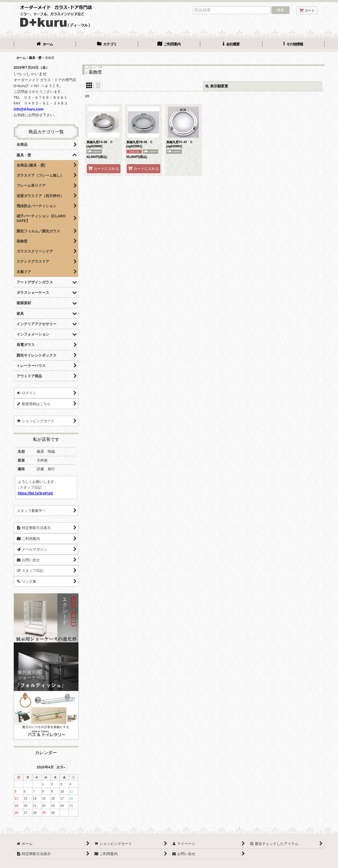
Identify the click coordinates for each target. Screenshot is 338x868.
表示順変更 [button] (217, 86)
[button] (293, 45)
